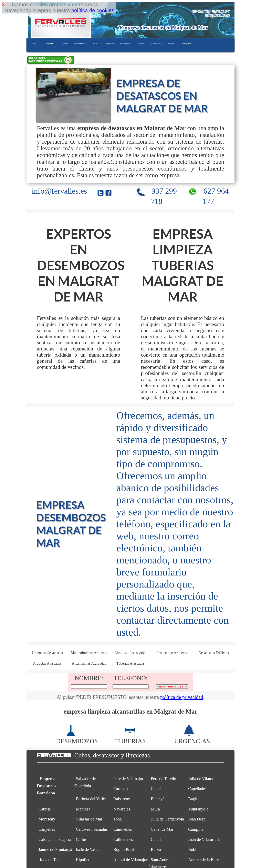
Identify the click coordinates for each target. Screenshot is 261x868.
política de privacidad (182, 697)
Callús (81, 839)
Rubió (156, 849)
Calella (157, 839)
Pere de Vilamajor (128, 779)
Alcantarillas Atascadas (89, 663)
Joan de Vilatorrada (204, 839)
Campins (196, 829)
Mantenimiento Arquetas (89, 653)
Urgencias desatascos (47, 653)
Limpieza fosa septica (130, 653)
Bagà (192, 799)
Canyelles (47, 829)
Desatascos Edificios (214, 653)
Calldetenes (123, 839)
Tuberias (171, 43)
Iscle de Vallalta (89, 849)
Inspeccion (110, 43)
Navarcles (122, 809)
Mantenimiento (80, 43)
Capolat (157, 789)
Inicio (34, 43)
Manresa (83, 809)
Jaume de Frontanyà (55, 849)
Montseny (47, 819)
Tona (118, 819)
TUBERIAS (130, 738)
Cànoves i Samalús (92, 829)
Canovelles (123, 829)
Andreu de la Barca (204, 860)
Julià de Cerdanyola (167, 819)
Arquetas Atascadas (47, 663)
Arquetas (141, 43)
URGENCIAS (192, 738)
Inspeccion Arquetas (172, 653)
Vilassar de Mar (89, 819)
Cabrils (45, 809)
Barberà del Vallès (91, 799)
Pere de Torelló (163, 779)
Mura (155, 809)
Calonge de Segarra (55, 839)
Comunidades (126, 43)
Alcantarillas (156, 43)
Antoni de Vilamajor (130, 860)
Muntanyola (198, 809)
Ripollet (83, 860)
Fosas (95, 43)
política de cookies (93, 10)
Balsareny (122, 799)
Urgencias (65, 43)
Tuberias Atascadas (130, 663)
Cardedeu (121, 789)
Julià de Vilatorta (202, 779)
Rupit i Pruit (124, 849)
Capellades (197, 789)
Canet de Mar (162, 829)
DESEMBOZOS (77, 738)
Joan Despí (197, 819)
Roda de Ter (49, 860)
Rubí (192, 849)
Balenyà (158, 799)
